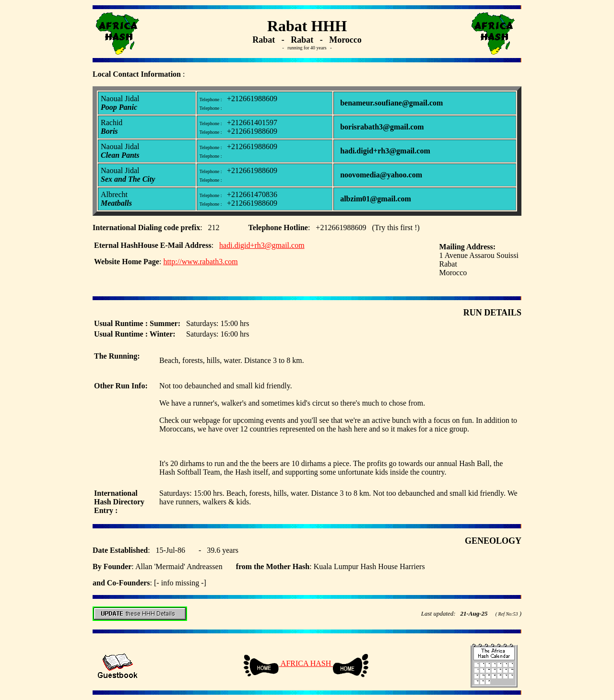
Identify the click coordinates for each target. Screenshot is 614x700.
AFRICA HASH (306, 663)
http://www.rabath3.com (200, 262)
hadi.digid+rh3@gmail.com (262, 245)
